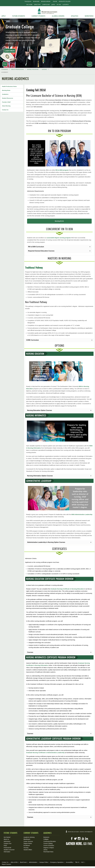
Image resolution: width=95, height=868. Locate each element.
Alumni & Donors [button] (58, 16)
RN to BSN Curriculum (36, 246)
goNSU (53, 5)
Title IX (77, 862)
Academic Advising (29, 837)
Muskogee (36, 1)
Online (55, 1)
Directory (37, 5)
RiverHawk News (48, 851)
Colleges (46, 839)
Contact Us (5, 110)
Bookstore (46, 837)
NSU (47, 11)
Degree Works (28, 843)
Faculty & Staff (6, 102)
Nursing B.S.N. (59, 221)
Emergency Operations (57, 862)
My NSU (59, 5)
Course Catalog (48, 843)
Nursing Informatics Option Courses (40, 475)
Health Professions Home (9, 86)
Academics (5, 94)
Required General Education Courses (41, 250)
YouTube (83, 838)
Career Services (28, 841)
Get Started (7, 837)
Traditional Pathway (34, 267)
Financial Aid (7, 847)
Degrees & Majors (49, 847)
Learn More (10, 51)
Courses (30, 652)
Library (45, 849)
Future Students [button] (19, 16)
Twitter (75, 838)
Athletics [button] (75, 16)
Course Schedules (49, 845)
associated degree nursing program (59, 237)
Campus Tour (8, 843)
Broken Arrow (46, 1)
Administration (33, 862)
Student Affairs (28, 849)
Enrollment (27, 845)
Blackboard (27, 839)
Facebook (72, 838)
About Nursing (6, 106)
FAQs (5, 845)
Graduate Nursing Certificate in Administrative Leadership (45, 752)
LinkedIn (87, 838)
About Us (6, 839)
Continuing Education (50, 841)
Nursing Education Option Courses (40, 410)
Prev (5, 64)
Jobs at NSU (14, 862)
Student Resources (8, 98)
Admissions (7, 841)
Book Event (23, 862)
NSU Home (29, 5)
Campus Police (44, 862)
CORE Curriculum (32, 340)
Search (66, 5)
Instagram (79, 838)
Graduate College (65, 1)
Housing (26, 847)
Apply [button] (4, 16)
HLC (83, 862)
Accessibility (69, 862)
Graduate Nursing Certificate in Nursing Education (67, 588)
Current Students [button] (38, 16)
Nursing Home (6, 90)
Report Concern (6, 864)
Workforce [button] (89, 16)
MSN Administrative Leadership (82, 514)
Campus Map (46, 5)
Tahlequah (28, 1)
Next (89, 64)
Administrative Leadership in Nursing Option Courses (46, 542)
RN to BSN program (62, 170)
